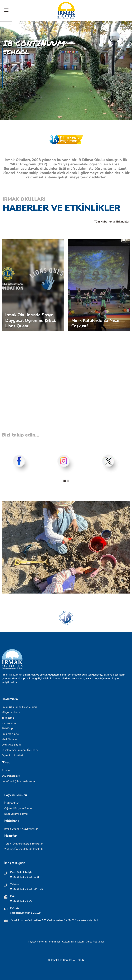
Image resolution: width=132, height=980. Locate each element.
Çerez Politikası (95, 942)
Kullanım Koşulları (73, 942)
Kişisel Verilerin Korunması (44, 942)
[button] (65, 481)
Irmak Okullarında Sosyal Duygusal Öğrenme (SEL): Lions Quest (31, 320)
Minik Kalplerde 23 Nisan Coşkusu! (96, 323)
